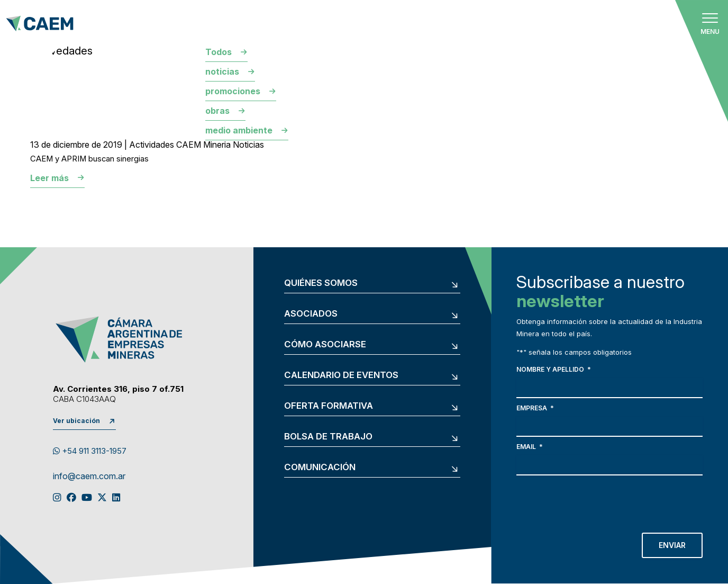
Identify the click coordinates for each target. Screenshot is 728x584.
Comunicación (320, 467)
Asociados (311, 314)
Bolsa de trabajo (328, 437)
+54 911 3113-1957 (90, 451)
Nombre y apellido (554, 369)
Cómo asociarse (325, 344)
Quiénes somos (321, 283)
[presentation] (597, 501)
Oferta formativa (329, 406)
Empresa (535, 408)
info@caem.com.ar (89, 477)
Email (530, 447)
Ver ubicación (76, 421)
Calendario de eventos (341, 375)
